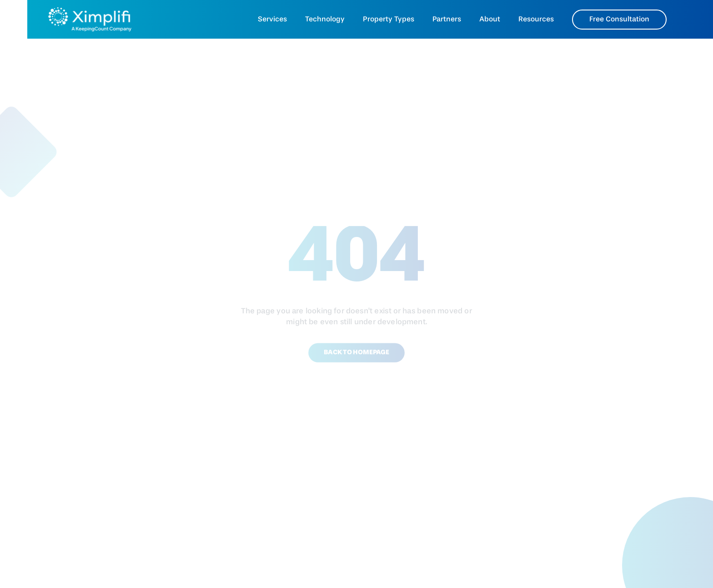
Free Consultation (619, 20)
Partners (447, 20)
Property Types (389, 20)
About (490, 20)
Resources (536, 20)
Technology (325, 20)
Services (272, 20)
